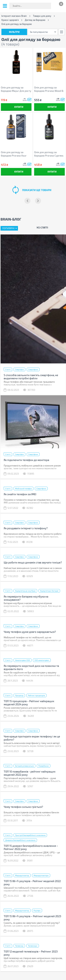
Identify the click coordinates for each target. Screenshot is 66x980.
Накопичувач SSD (23, 660)
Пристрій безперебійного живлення (30, 835)
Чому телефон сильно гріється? (23, 807)
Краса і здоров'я (10, 20)
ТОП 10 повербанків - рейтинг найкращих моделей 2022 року (30, 773)
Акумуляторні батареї (49, 591)
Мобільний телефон (23, 489)
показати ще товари (37, 190)
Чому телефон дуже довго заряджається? (30, 632)
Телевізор (19, 946)
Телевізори (33, 946)
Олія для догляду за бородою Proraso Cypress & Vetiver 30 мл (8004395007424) (49, 154)
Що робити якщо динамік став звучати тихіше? (33, 562)
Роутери (37, 910)
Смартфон (19, 369)
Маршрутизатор (22, 875)
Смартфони (33, 369)
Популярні (8, 228)
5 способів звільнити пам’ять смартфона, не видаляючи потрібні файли (31, 377)
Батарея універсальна (24, 766)
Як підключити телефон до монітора (26, 460)
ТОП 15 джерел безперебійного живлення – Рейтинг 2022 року (31, 847)
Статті (8, 369)
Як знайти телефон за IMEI (20, 494)
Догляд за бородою (35, 20)
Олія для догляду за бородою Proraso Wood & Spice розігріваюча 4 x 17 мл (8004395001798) (49, 89)
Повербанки (44, 766)
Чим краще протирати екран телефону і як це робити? (32, 738)
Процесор (19, 695)
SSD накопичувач (42, 660)
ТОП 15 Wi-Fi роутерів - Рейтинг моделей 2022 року (32, 883)
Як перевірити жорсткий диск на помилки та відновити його (31, 667)
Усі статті (42, 227)
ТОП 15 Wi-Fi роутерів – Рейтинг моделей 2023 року (32, 918)
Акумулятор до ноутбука (25, 591)
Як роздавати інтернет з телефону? (26, 528)
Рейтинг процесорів (36, 695)
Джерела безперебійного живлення (20, 840)
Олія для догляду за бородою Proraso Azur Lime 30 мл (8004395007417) (14, 154)
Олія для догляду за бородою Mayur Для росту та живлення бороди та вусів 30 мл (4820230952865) (16, 89)
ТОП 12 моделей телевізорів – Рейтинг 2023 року (31, 953)
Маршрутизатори (41, 875)
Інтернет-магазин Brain (14, 16)
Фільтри (14, 32)
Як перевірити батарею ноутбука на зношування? (26, 598)
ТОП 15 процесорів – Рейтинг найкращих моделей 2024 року (29, 703)
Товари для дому (42, 16)
